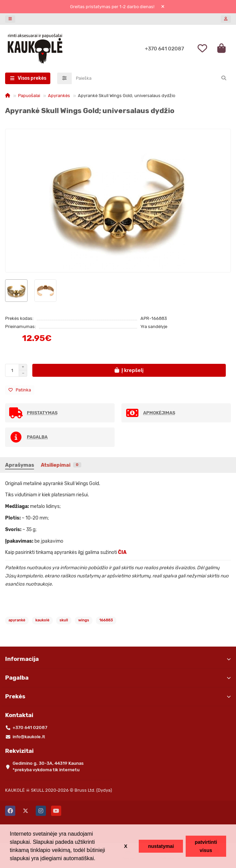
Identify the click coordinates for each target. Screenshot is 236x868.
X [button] (126, 846)
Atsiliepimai (61, 465)
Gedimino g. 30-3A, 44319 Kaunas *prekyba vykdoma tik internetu (48, 766)
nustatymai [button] (161, 846)
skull (64, 620)
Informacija (118, 659)
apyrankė (17, 620)
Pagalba (118, 678)
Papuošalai (29, 96)
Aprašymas (20, 465)
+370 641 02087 (164, 49)
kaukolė (42, 620)
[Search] (151, 78)
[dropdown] (10, 19)
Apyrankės (59, 96)
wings (84, 620)
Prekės (118, 696)
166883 (106, 620)
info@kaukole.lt (29, 737)
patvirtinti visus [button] (206, 846)
